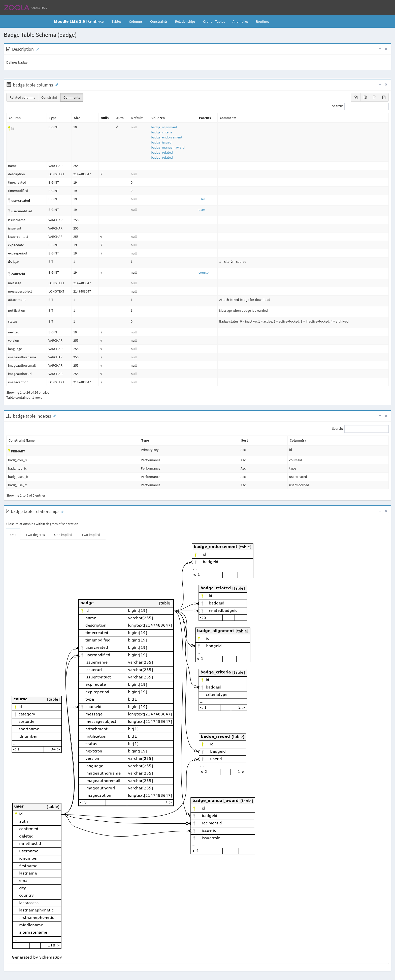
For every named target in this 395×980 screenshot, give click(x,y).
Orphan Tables (214, 21)
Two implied (91, 535)
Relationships (185, 21)
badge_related (162, 152)
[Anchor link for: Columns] (55, 84)
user (202, 199)
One (13, 535)
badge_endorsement (167, 137)
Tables (118, 21)
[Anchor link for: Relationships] (62, 511)
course (204, 272)
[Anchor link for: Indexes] (53, 416)
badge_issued (161, 142)
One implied (63, 535)
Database (79, 21)
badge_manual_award (168, 147)
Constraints (159, 21)
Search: (360, 106)
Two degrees (35, 535)
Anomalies (240, 21)
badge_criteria (162, 132)
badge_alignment (164, 127)
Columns (136, 21)
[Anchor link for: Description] (36, 49)
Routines (263, 21)
